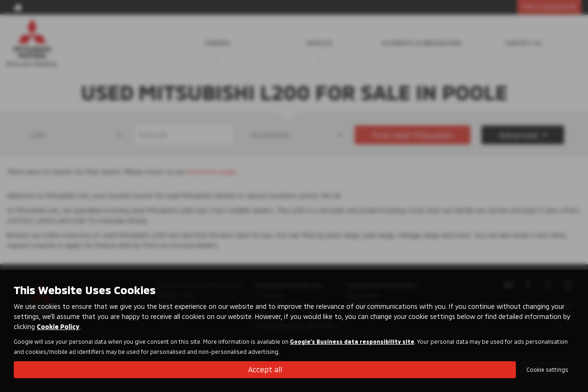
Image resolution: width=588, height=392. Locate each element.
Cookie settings (547, 369)
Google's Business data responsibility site (352, 341)
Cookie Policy (58, 327)
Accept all (265, 369)
